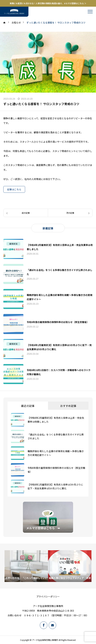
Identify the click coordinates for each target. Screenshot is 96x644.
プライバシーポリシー (48, 596)
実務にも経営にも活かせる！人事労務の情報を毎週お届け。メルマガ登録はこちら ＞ (48, 3)
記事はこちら (14, 189)
